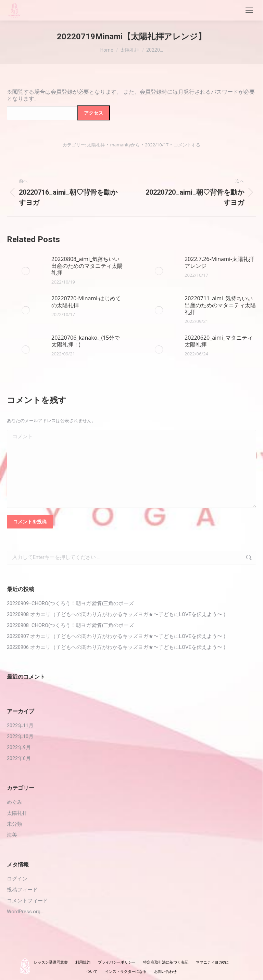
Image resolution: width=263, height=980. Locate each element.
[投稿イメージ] (26, 271)
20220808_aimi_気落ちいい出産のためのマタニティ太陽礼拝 (87, 266)
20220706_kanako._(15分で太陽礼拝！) (86, 341)
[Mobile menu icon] (249, 10)
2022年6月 (19, 758)
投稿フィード (22, 890)
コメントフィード (27, 901)
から (125, 145)
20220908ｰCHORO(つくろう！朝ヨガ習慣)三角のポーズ (70, 625)
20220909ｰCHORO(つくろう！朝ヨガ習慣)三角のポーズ (70, 603)
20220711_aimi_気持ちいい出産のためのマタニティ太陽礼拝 (220, 305)
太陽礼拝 (96, 145)
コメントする (187, 145)
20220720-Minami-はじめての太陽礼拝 (86, 302)
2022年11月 (20, 726)
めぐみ (15, 802)
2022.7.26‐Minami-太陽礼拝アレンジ (219, 262)
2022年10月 (20, 736)
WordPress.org (24, 912)
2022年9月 (19, 747)
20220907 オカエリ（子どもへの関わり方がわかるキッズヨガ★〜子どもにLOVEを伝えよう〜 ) (116, 636)
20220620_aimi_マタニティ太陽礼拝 (219, 341)
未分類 (15, 824)
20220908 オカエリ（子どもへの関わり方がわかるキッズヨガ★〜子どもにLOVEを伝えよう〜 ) (116, 614)
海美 (12, 835)
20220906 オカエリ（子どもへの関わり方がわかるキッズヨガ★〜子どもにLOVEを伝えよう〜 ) (116, 647)
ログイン (17, 879)
